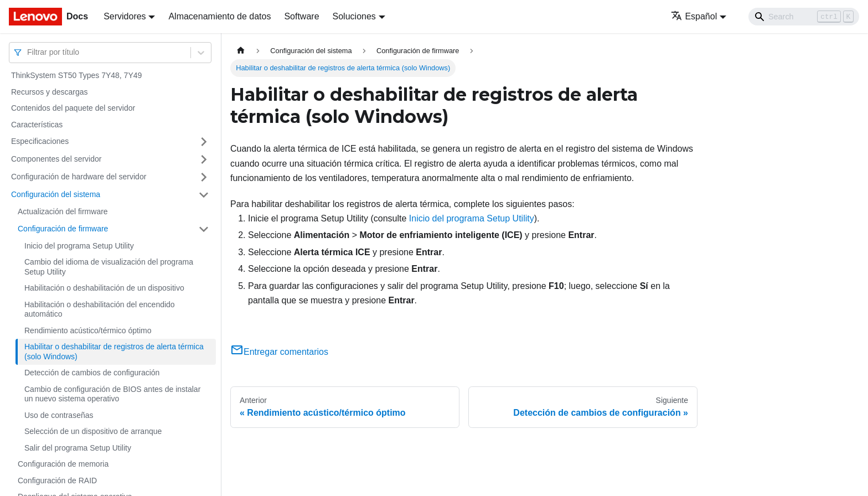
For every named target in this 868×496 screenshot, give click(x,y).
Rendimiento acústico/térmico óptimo (88, 330)
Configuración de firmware (63, 229)
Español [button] (694, 16)
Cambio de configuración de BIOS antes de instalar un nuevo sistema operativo (112, 394)
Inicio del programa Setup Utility (79, 246)
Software (301, 16)
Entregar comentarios (279, 352)
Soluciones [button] (354, 16)
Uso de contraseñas (59, 415)
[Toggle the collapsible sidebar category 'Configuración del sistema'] (204, 195)
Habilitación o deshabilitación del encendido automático (100, 309)
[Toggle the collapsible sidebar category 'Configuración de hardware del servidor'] (204, 177)
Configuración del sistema (56, 194)
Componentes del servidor (56, 159)
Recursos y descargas (50, 92)
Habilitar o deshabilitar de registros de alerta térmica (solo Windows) (114, 352)
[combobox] (28, 52)
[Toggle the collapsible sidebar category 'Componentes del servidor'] (204, 159)
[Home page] (241, 51)
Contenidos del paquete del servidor (73, 108)
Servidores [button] (125, 16)
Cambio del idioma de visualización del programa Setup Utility (109, 267)
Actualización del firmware (63, 211)
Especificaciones (40, 141)
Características (37, 125)
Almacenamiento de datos (219, 16)
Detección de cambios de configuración (92, 373)
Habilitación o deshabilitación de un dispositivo (104, 288)
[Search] (804, 17)
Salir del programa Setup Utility (78, 448)
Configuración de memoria (63, 464)
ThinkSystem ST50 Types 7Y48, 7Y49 (76, 75)
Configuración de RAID (57, 480)
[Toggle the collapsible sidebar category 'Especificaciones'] (204, 142)
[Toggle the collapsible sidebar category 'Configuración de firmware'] (204, 229)
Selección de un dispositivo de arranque (93, 431)
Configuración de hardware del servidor (79, 177)
